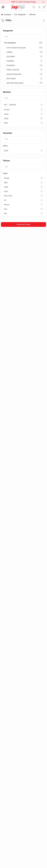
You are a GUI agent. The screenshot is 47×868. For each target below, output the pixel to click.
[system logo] (18, 7)
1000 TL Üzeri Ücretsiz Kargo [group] (23, 2)
